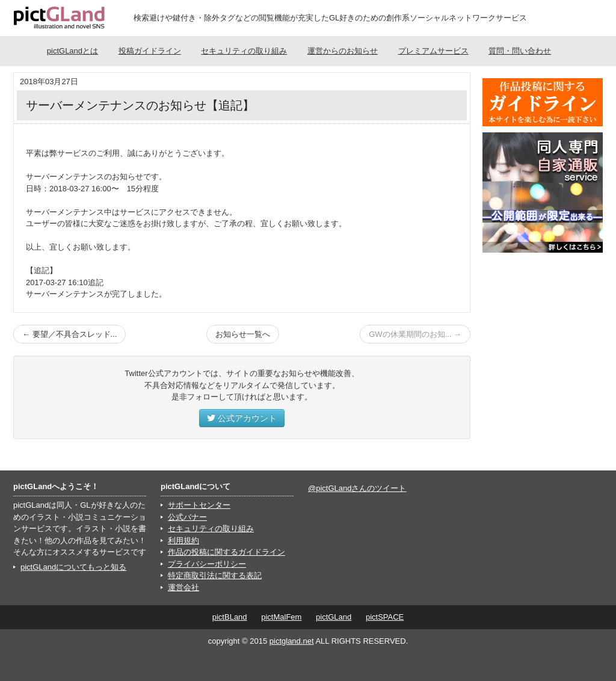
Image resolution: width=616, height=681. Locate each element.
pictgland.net (292, 641)
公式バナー (187, 517)
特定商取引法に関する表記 (215, 575)
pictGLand (334, 617)
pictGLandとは (72, 51)
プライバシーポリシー (207, 564)
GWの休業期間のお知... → (415, 334)
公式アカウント (242, 418)
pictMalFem (281, 617)
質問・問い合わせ (520, 51)
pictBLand (230, 617)
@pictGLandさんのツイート (357, 488)
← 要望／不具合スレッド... (69, 334)
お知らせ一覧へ (243, 334)
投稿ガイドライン (150, 51)
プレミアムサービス (433, 51)
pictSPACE (385, 617)
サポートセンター (199, 505)
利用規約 (183, 541)
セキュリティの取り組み (244, 51)
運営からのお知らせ (343, 51)
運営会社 (183, 587)
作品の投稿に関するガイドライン (226, 552)
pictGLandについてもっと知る (73, 567)
